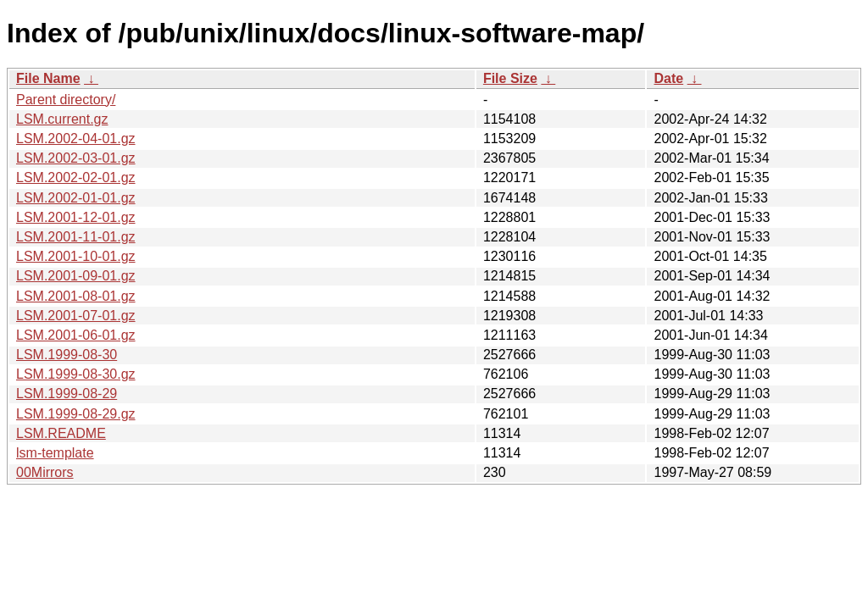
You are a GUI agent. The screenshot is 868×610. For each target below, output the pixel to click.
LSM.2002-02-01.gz (76, 177)
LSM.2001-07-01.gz (76, 316)
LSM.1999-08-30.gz (76, 374)
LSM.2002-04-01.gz (76, 139)
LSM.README (61, 433)
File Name (48, 78)
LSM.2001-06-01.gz (76, 335)
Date (668, 78)
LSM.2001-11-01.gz (76, 237)
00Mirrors (45, 472)
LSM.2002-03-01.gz (76, 158)
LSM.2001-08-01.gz (76, 296)
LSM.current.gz (62, 119)
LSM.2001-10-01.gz (76, 256)
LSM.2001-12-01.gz (76, 217)
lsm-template (55, 453)
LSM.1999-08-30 (67, 355)
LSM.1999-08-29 (67, 394)
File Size (510, 78)
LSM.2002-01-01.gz (76, 198)
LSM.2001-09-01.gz (76, 276)
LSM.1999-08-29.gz (76, 414)
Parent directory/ (66, 100)
